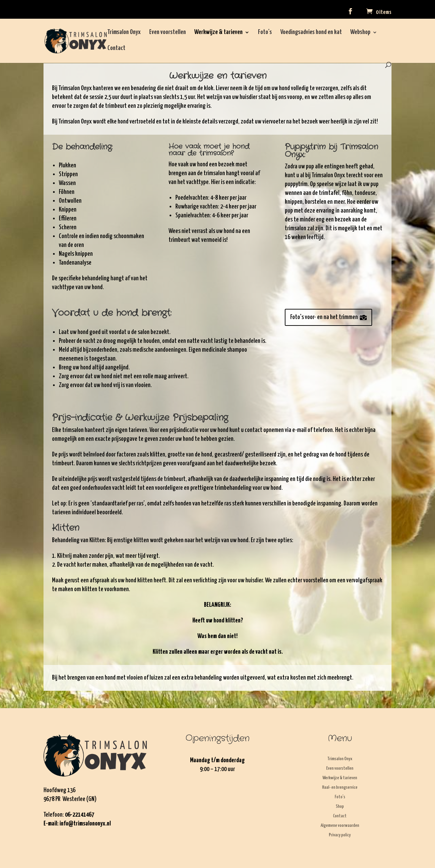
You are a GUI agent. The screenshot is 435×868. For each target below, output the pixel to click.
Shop (340, 807)
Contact (116, 49)
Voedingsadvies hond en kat (311, 33)
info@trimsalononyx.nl (85, 824)
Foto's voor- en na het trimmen (324, 317)
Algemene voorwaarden (340, 826)
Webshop (360, 33)
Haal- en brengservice (340, 788)
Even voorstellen (168, 33)
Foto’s (265, 33)
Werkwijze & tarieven (219, 33)
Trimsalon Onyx (124, 33)
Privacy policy (340, 835)
